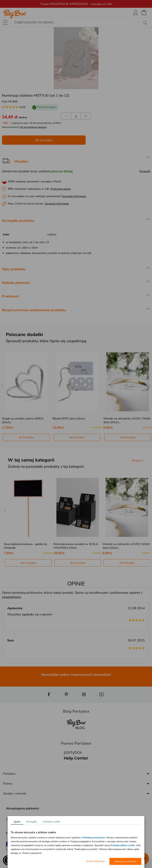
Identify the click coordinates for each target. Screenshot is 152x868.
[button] (8, 860)
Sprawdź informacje (74, 196)
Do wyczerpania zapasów (33, 127)
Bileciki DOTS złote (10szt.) (69, 419)
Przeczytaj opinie (61, 189)
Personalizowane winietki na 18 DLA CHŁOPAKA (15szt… (76, 546)
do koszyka (44, 140)
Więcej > (138, 461)
